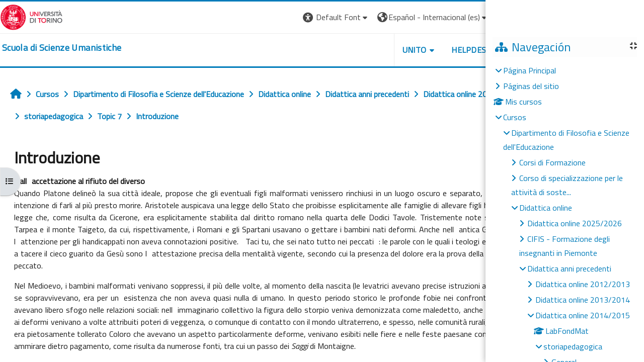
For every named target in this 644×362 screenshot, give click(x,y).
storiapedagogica (573, 346)
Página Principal (530, 70)
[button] (420, 17)
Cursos (515, 117)
